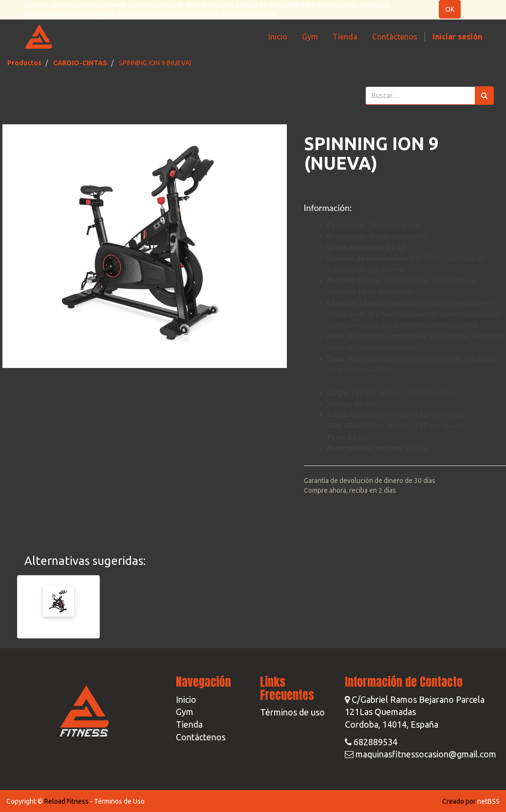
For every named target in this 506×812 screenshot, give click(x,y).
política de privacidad (267, 5)
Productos (24, 63)
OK (450, 9)
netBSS (488, 801)
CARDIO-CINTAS (80, 63)
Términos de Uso (119, 801)
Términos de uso (292, 712)
